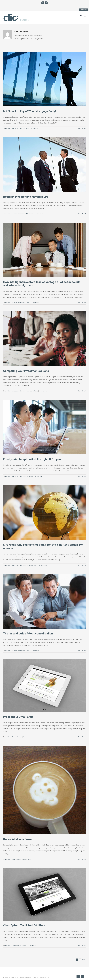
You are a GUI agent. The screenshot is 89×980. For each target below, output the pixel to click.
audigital (8, 128)
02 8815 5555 (83, 10)
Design (19, 737)
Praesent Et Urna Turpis (18, 717)
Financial (22, 128)
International (30, 214)
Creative (14, 737)
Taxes (27, 128)
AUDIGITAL (46, 978)
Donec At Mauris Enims (18, 839)
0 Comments (35, 128)
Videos (24, 946)
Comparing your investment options (26, 371)
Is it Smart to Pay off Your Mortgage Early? (30, 111)
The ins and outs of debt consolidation (28, 634)
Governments (22, 214)
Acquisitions (15, 128)
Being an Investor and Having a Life (26, 197)
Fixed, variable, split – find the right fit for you (32, 459)
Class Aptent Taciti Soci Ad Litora (24, 925)
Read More (82, 128)
